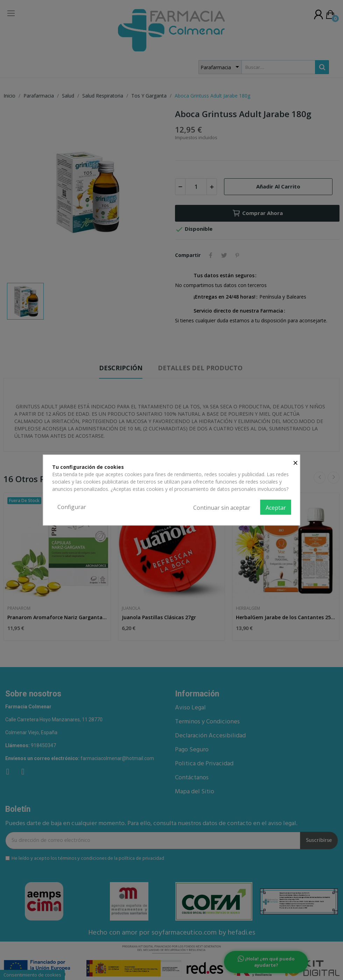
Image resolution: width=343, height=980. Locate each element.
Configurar (72, 507)
